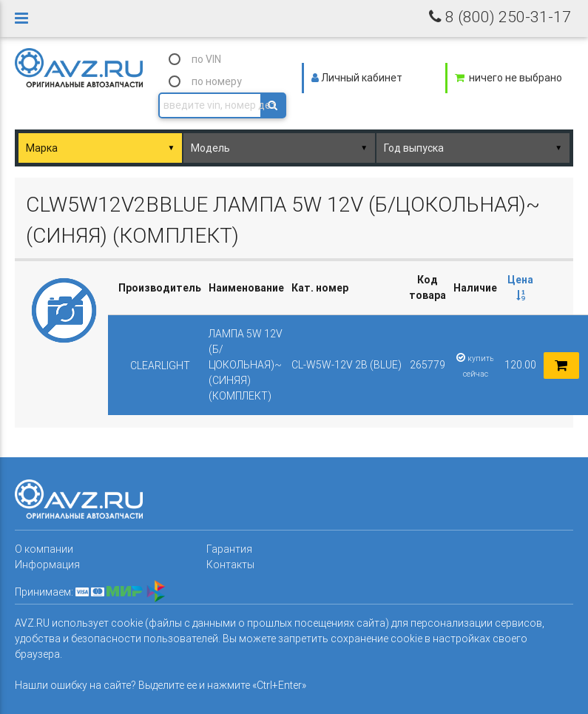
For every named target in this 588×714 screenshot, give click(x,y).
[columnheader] (520, 288)
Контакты (230, 565)
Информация (47, 565)
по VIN (206, 59)
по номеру (217, 81)
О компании (44, 549)
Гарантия (229, 549)
